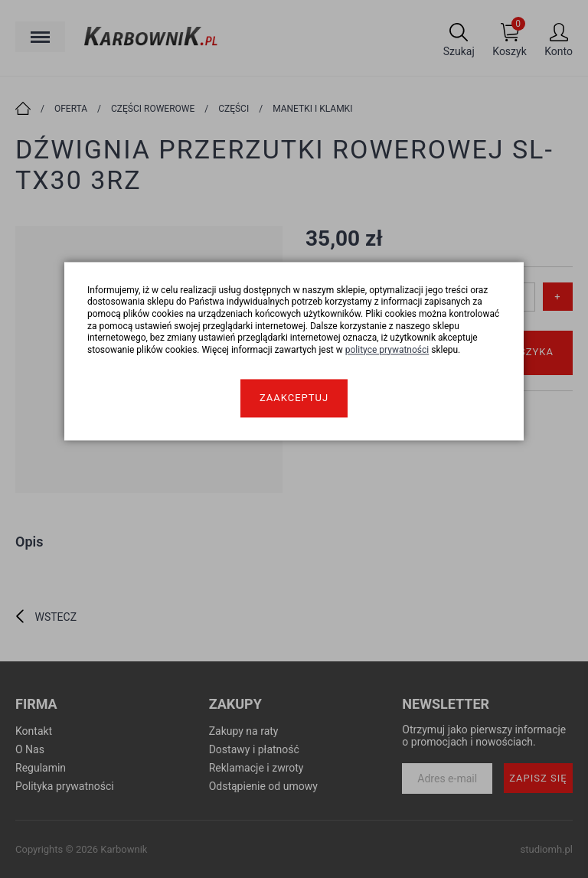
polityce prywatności (387, 350)
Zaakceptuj (294, 398)
